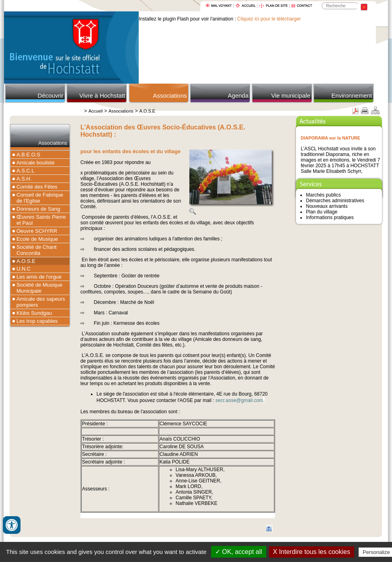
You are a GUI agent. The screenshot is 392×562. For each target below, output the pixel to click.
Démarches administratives (335, 201)
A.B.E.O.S (28, 155)
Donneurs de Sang (38, 209)
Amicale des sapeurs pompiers (41, 302)
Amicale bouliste (36, 163)
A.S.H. (24, 179)
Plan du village (322, 212)
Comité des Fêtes (37, 187)
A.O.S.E (147, 111)
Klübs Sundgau (34, 313)
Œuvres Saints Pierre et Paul (41, 220)
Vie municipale (290, 95)
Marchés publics (323, 195)
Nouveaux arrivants (327, 206)
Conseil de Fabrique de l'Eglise (40, 198)
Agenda (238, 95)
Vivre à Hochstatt (102, 95)
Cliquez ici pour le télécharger (269, 19)
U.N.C (24, 269)
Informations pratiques (330, 217)
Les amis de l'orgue (39, 277)
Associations (170, 95)
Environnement (352, 95)
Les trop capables (37, 321)
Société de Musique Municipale (39, 288)
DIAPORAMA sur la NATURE (330, 138)
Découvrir (51, 95)
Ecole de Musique (37, 239)
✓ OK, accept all (239, 552)
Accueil (95, 111)
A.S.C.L (26, 171)
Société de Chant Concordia (37, 250)
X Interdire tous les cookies (312, 552)
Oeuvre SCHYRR (37, 231)
